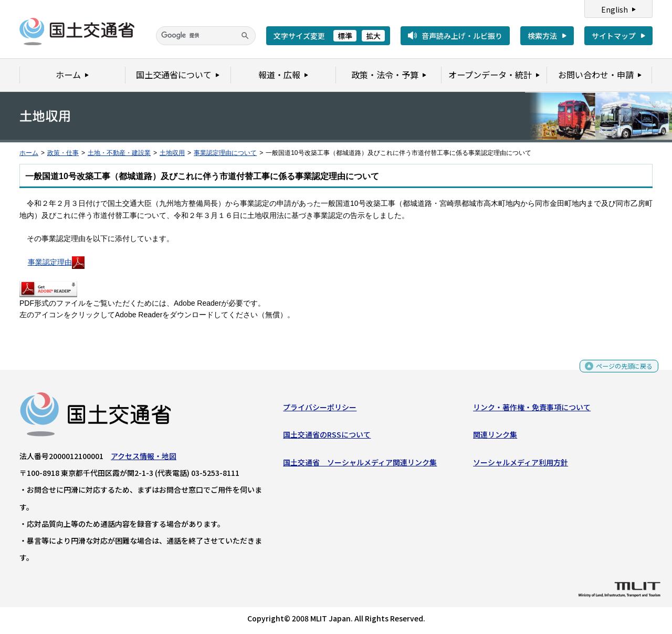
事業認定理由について (225, 153)
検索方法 (542, 36)
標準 (345, 36)
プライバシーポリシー (320, 410)
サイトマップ (614, 36)
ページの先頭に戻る (620, 372)
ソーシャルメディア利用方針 (521, 465)
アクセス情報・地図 (144, 459)
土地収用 (172, 153)
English (615, 9)
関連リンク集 (495, 437)
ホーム (29, 153)
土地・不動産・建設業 (119, 153)
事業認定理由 (56, 262)
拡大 (373, 36)
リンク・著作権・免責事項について (532, 410)
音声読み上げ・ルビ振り (462, 36)
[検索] (206, 36)
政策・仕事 (63, 153)
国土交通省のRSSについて (327, 437)
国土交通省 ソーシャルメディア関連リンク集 (360, 465)
